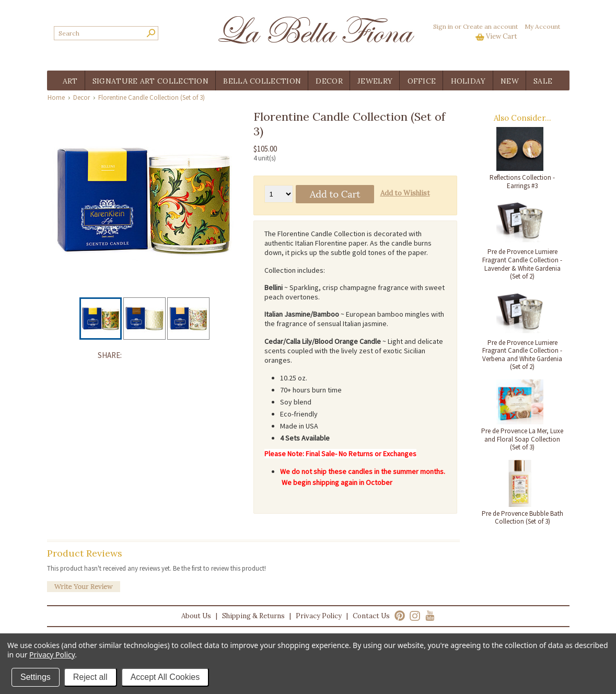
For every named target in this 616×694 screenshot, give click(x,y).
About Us (196, 616)
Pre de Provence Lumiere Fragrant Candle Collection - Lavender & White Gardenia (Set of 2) (522, 264)
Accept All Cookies (165, 677)
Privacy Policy (319, 616)
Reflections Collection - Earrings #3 (522, 182)
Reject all (90, 677)
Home (56, 97)
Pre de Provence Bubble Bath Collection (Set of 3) (522, 518)
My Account (542, 26)
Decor (82, 97)
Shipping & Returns (253, 616)
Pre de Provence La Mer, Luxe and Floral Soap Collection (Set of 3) (522, 439)
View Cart (502, 36)
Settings (36, 677)
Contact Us (371, 616)
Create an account (490, 26)
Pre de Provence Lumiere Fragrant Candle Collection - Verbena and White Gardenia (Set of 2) (522, 355)
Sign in (443, 26)
